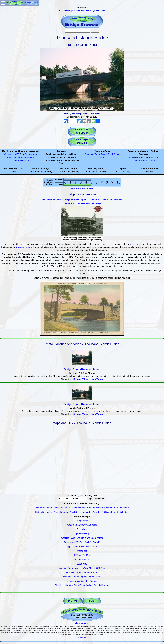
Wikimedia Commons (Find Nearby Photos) (82, 577)
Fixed (102, 157)
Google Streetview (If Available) (82, 525)
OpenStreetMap (82, 534)
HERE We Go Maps (82, 555)
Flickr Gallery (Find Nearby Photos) (82, 572)
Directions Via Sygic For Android (82, 581)
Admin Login (82, 637)
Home (73, 601)
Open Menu (3, 3)
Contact (86, 623)
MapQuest (82, 551)
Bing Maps (82, 529)
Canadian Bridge (24, 247)
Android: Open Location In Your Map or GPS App (82, 568)
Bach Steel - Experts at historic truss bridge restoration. (82, 11)
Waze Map (82, 564)
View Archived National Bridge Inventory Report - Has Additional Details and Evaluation (82, 200)
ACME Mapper (82, 559)
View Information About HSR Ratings (82, 189)
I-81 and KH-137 (11, 154)
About (78, 623)
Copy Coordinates (96, 499)
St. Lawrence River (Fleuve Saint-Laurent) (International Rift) (22, 157)
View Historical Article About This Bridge (82, 203)
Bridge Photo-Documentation (82, 369)
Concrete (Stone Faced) (96, 154)
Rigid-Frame (114, 154)
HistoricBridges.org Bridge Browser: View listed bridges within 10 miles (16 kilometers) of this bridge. (82, 512)
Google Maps (82, 521)
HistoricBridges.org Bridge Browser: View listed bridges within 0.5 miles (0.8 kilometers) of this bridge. (82, 508)
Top (91, 601)
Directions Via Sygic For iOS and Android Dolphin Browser (82, 585)
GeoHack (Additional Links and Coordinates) (82, 538)
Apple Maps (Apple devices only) (82, 547)
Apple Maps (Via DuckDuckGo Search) (82, 542)
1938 (130, 157)
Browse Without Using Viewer (88, 379)
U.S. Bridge (135, 244)
